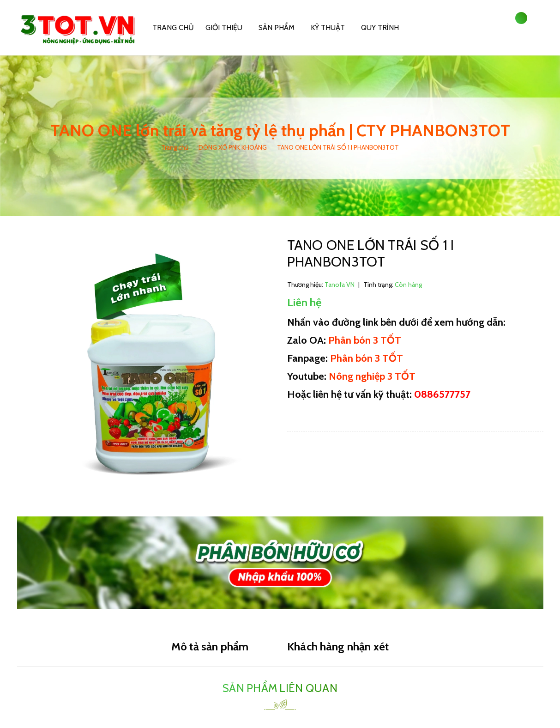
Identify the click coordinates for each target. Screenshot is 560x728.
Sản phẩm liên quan (280, 688)
